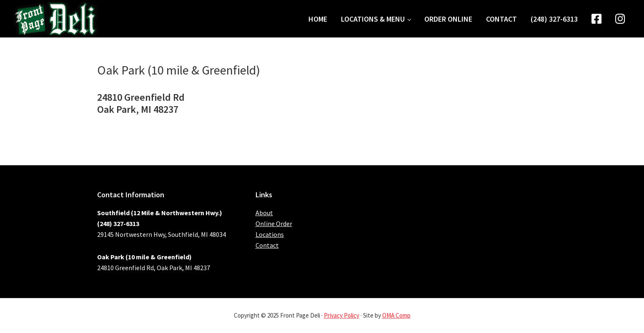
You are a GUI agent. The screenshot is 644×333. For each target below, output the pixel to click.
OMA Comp (396, 315)
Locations (270, 234)
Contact (267, 245)
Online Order (274, 224)
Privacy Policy (342, 315)
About (264, 213)
